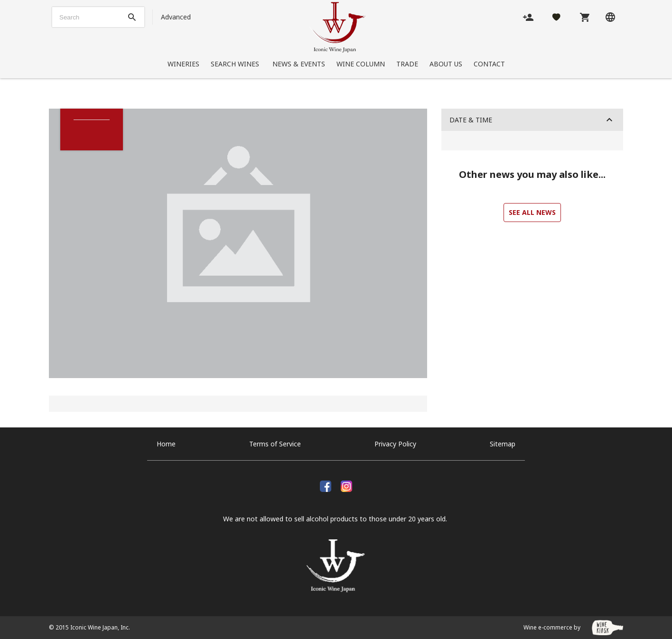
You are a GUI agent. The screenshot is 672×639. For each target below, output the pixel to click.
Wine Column (361, 64)
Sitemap (503, 444)
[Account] (528, 17)
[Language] (610, 17)
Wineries (183, 64)
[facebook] (326, 485)
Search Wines (236, 64)
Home (166, 444)
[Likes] (556, 17)
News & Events (299, 64)
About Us (446, 64)
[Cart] (585, 17)
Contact (489, 64)
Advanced (176, 17)
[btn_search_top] (132, 17)
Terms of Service (275, 444)
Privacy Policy (395, 444)
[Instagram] (346, 485)
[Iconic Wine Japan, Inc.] (337, 27)
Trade (407, 64)
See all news (532, 212)
